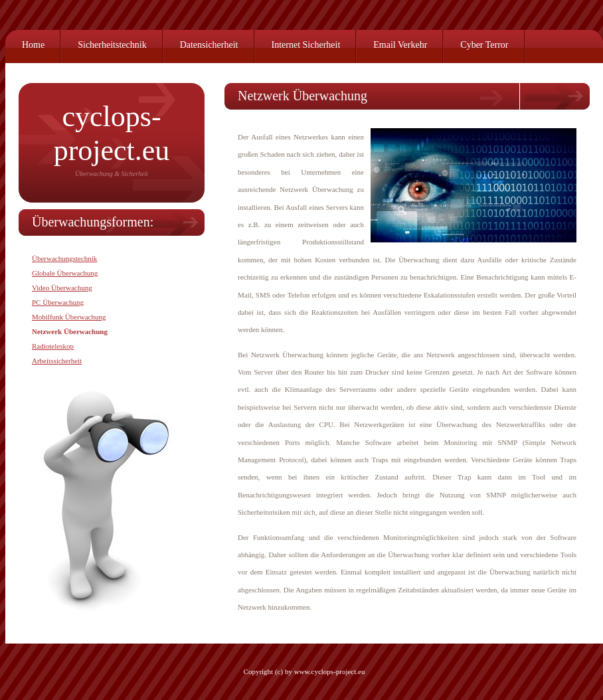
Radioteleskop (53, 346)
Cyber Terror (484, 45)
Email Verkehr (400, 45)
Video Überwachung (62, 288)
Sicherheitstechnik (112, 45)
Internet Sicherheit (306, 45)
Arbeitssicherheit (57, 361)
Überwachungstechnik (64, 258)
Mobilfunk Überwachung (69, 317)
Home (33, 45)
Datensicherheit (209, 45)
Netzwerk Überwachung (70, 331)
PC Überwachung (58, 302)
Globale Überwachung (65, 273)
